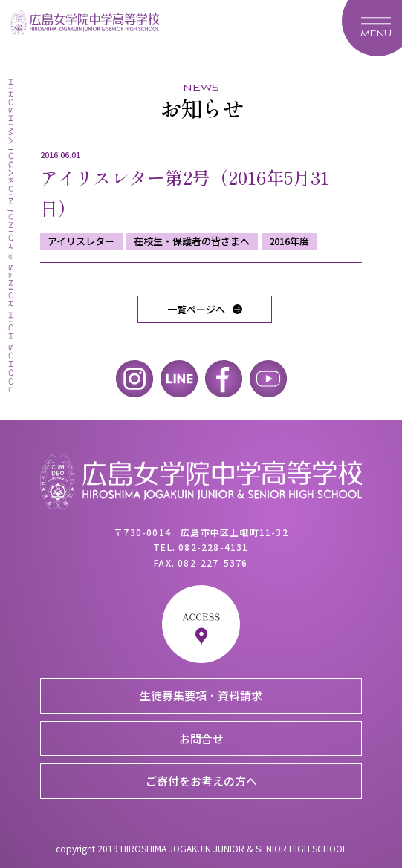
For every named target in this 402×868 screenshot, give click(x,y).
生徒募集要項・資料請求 (201, 695)
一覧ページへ (196, 309)
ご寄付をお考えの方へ (201, 781)
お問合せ (201, 738)
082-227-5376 (213, 562)
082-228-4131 (213, 547)
